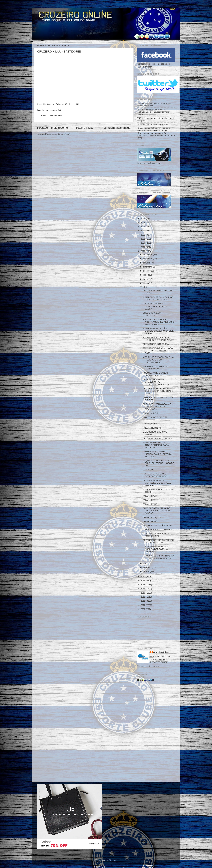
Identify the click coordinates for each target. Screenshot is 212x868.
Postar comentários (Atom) (58, 134)
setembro (148, 267)
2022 (143, 235)
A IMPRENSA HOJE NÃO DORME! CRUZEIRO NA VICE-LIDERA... (159, 331)
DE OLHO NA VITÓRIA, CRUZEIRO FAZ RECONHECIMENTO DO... (157, 382)
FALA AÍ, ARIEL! (150, 413)
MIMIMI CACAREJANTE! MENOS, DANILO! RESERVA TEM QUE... (158, 454)
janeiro (147, 571)
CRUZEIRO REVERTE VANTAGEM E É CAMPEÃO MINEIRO (157, 483)
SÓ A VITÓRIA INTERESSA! (156, 344)
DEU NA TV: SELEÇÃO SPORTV (158, 525)
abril (145, 287)
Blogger (112, 860)
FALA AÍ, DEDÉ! (150, 521)
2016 (143, 581)
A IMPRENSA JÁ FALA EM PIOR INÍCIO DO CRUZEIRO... (158, 298)
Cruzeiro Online (161, 652)
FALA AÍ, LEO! (149, 500)
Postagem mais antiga (116, 128)
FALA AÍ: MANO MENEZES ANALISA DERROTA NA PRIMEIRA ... (155, 549)
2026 (143, 218)
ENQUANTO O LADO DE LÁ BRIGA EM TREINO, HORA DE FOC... (158, 463)
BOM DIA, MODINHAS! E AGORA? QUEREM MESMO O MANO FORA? (158, 322)
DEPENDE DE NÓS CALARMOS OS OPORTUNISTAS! (158, 541)
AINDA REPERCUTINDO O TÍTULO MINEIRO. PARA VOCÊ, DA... (156, 445)
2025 (143, 223)
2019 (143, 247)
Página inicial (85, 128)
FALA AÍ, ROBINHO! (152, 428)
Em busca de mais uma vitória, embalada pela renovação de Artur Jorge (153, 112)
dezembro (148, 255)
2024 (143, 227)
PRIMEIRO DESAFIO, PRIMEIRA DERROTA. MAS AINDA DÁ (158, 557)
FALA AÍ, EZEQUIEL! (152, 517)
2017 (143, 576)
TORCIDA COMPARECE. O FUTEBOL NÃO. (156, 535)
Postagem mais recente (52, 128)
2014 (143, 589)
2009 (143, 609)
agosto (147, 271)
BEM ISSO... (149, 470)
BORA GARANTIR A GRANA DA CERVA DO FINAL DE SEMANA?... (158, 407)
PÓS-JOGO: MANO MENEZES (157, 530)
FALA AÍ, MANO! (150, 504)
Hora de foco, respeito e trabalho (153, 124)
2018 (143, 251)
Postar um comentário (51, 115)
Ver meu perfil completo (148, 666)
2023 (143, 231)
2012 (143, 597)
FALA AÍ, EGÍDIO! (151, 424)
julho (146, 275)
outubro (147, 263)
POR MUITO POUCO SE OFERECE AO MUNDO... (156, 475)
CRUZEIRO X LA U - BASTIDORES (152, 314)
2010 (143, 605)
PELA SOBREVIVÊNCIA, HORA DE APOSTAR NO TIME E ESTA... (158, 351)
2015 (143, 585)
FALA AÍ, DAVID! (150, 496)
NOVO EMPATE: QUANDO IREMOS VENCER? (155, 374)
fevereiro (147, 567)
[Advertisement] (156, 733)
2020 (143, 243)
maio (146, 283)
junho (146, 279)
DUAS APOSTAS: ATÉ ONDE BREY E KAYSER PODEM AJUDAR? (156, 511)
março (146, 563)
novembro (148, 259)
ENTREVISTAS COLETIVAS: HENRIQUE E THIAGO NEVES (158, 339)
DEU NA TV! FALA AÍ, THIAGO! (157, 439)
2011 (143, 601)
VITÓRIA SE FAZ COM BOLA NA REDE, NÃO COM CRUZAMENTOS (158, 360)
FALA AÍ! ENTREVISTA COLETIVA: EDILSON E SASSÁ (155, 306)
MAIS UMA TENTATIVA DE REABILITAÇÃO (155, 368)
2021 (143, 239)
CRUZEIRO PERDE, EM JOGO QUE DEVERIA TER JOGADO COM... (158, 391)
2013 (143, 593)
